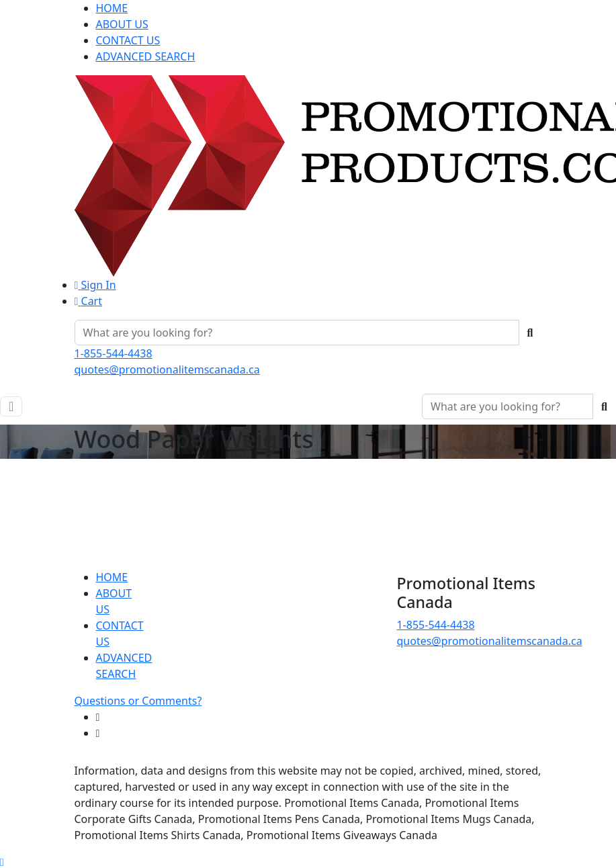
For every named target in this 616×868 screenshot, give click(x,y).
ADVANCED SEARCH (146, 56)
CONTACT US (128, 40)
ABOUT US (122, 24)
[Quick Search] (297, 333)
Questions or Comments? (138, 701)
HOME (112, 8)
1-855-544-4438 (114, 353)
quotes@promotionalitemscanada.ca (167, 370)
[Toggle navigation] (11, 406)
